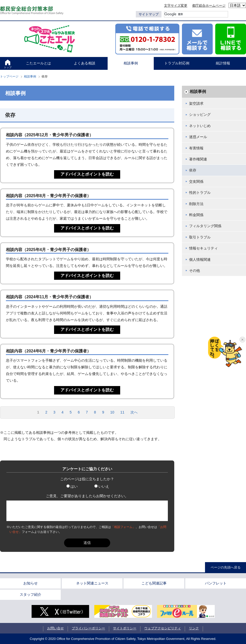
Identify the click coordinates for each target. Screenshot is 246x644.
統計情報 (223, 63)
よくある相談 (85, 63)
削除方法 (196, 204)
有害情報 (196, 148)
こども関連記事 (154, 583)
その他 (194, 271)
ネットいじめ (200, 126)
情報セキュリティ (203, 248)
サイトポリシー (125, 628)
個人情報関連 (200, 259)
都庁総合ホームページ (209, 6)
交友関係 (196, 181)
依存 (193, 170)
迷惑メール (198, 137)
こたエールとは (38, 63)
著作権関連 (198, 159)
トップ (8, 67)
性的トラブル (200, 193)
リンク (194, 628)
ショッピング (200, 114)
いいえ (102, 486)
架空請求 (196, 103)
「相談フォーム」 (123, 527)
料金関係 (196, 215)
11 (122, 412)
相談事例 (131, 63)
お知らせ (30, 583)
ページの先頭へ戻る (226, 567)
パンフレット (216, 583)
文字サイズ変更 (176, 6)
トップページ (9, 76)
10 (112, 412)
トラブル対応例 (177, 63)
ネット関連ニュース (92, 583)
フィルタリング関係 (205, 226)
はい (72, 486)
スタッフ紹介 (30, 594)
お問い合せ (55, 628)
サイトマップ (149, 14)
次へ (134, 412)
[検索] (196, 14)
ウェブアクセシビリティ (163, 628)
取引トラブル (200, 237)
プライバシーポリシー (88, 628)
